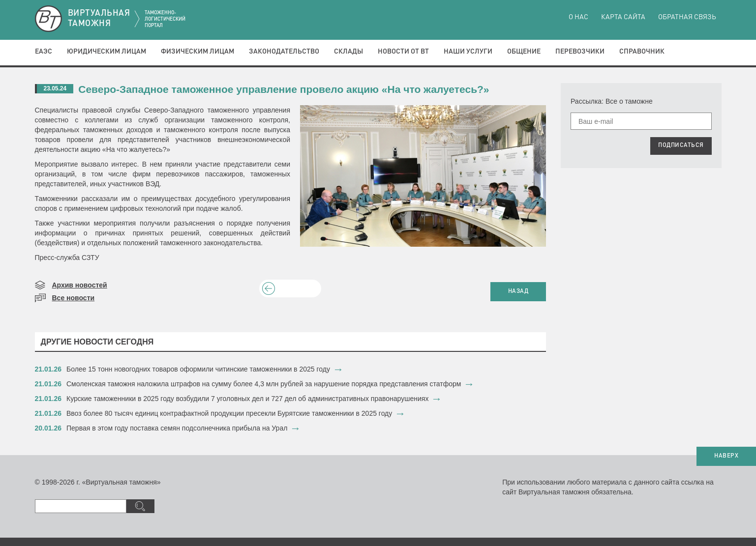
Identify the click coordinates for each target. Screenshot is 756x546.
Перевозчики (580, 52)
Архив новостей (80, 285)
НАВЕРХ (726, 456)
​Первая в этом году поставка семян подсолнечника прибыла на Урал (177, 428)
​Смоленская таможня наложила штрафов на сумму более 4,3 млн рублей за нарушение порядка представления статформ (264, 384)
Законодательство (284, 52)
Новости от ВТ (403, 52)
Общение (524, 52)
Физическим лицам (197, 52)
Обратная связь (687, 17)
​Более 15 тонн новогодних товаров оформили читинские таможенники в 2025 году (198, 369)
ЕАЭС (44, 52)
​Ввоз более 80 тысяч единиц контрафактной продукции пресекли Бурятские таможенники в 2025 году (229, 413)
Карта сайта (623, 17)
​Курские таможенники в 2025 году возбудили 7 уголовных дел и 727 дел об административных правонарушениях (247, 399)
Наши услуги (468, 52)
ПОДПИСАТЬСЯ (681, 145)
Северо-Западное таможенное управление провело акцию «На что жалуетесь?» (284, 89)
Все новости (74, 298)
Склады (348, 52)
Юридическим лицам (106, 52)
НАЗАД (518, 291)
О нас (578, 17)
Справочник (642, 52)
